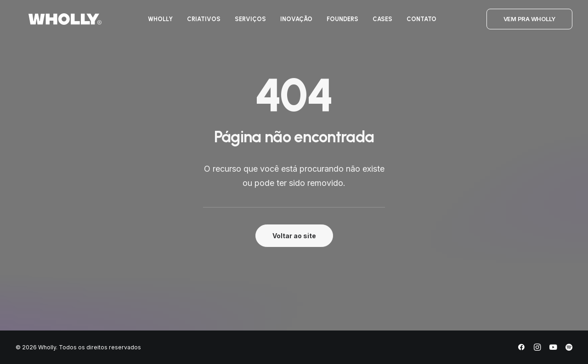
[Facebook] (521, 349)
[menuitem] (157, 22)
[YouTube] (553, 349)
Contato (418, 22)
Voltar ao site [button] (294, 236)
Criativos (200, 22)
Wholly (157, 22)
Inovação (293, 22)
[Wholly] (52, 22)
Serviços (247, 22)
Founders (339, 22)
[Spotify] (569, 349)
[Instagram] (537, 349)
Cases (379, 22)
